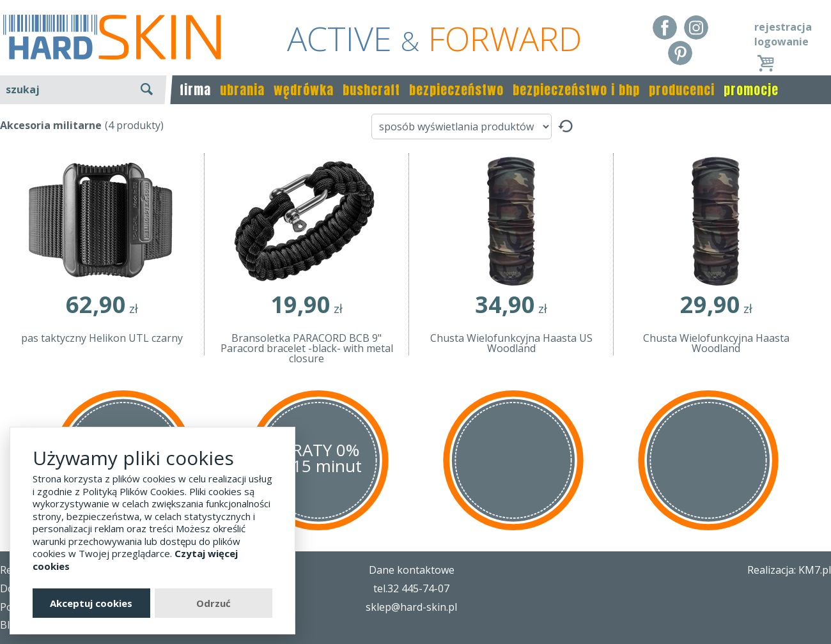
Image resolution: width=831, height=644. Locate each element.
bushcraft (371, 90)
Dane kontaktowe (412, 570)
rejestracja (783, 27)
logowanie (781, 42)
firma (195, 90)
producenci (682, 90)
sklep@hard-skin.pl (411, 607)
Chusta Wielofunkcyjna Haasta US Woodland (511, 343)
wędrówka (304, 90)
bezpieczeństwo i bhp (576, 90)
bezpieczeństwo (456, 90)
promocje (751, 90)
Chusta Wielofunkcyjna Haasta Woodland (716, 343)
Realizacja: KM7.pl (789, 570)
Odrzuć (214, 603)
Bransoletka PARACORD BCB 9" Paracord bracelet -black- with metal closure (307, 348)
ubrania (242, 90)
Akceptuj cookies (91, 603)
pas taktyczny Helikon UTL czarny (102, 338)
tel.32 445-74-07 (411, 588)
